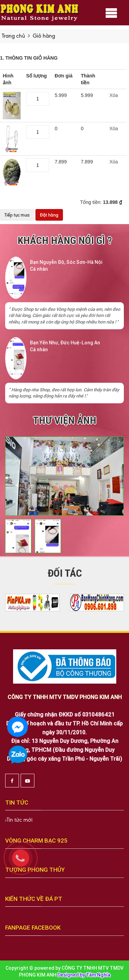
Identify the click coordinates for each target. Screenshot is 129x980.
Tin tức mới (19, 820)
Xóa (114, 95)
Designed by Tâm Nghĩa (84, 975)
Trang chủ (13, 36)
